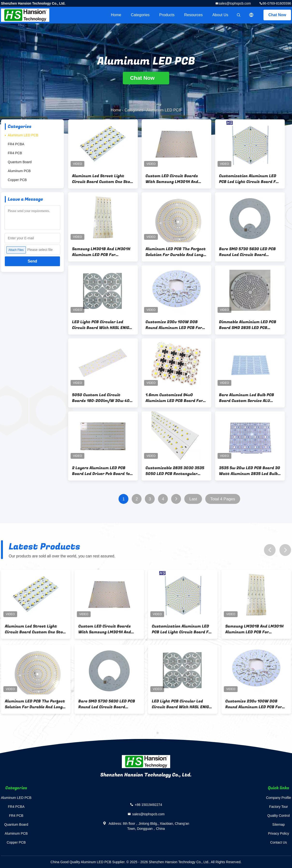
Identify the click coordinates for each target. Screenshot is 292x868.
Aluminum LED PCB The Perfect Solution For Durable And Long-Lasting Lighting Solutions (176, 252)
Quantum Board (20, 162)
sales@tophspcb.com (235, 3)
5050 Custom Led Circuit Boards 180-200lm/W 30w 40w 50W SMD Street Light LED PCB (102, 398)
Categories (140, 15)
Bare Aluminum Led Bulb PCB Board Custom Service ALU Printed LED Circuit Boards (247, 398)
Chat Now (277, 15)
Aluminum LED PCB (23, 135)
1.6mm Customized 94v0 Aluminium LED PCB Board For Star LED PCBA (174, 398)
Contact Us (279, 842)
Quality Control (279, 816)
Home (116, 15)
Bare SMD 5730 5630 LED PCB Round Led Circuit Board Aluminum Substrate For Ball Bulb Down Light (247, 252)
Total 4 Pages (223, 499)
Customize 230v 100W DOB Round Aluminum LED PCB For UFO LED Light (174, 325)
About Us (220, 15)
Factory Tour (278, 807)
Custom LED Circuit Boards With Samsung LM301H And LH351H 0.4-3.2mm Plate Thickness (172, 179)
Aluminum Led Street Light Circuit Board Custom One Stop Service (102, 179)
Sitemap (279, 824)
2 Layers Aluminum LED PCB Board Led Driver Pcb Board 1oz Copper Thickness (102, 471)
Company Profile (279, 798)
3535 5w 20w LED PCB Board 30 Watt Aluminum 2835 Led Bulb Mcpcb (250, 471)
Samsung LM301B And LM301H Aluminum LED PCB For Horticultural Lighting (101, 252)
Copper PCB (17, 180)
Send (32, 261)
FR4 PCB (15, 153)
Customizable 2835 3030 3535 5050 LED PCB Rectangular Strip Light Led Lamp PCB (175, 471)
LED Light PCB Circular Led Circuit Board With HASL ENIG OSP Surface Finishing (101, 325)
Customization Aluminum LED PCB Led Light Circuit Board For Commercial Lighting (249, 179)
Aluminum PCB (19, 171)
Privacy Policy (279, 833)
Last (193, 499)
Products (167, 15)
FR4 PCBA (16, 144)
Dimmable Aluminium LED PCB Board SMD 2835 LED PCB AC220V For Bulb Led (248, 325)
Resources (193, 15)
